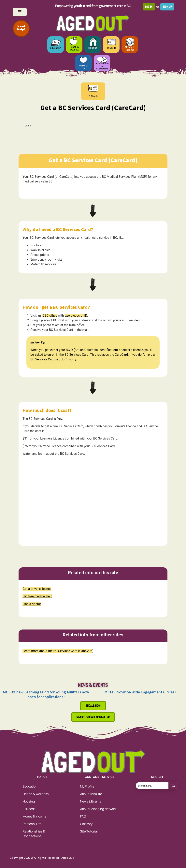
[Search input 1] (152, 786)
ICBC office (49, 316)
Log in (149, 7)
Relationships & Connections (34, 834)
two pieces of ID (76, 316)
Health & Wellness (74, 48)
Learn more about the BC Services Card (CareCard (57, 651)
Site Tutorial (89, 831)
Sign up (167, 7)
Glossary (86, 824)
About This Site (91, 794)
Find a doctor (32, 604)
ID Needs (111, 48)
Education (56, 48)
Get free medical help (37, 596)
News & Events (91, 801)
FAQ (83, 816)
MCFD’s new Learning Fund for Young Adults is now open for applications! (46, 694)
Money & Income (130, 48)
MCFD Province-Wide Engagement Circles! (140, 692)
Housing (93, 48)
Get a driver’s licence (37, 589)
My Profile (87, 786)
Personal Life (83, 67)
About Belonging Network (98, 809)
